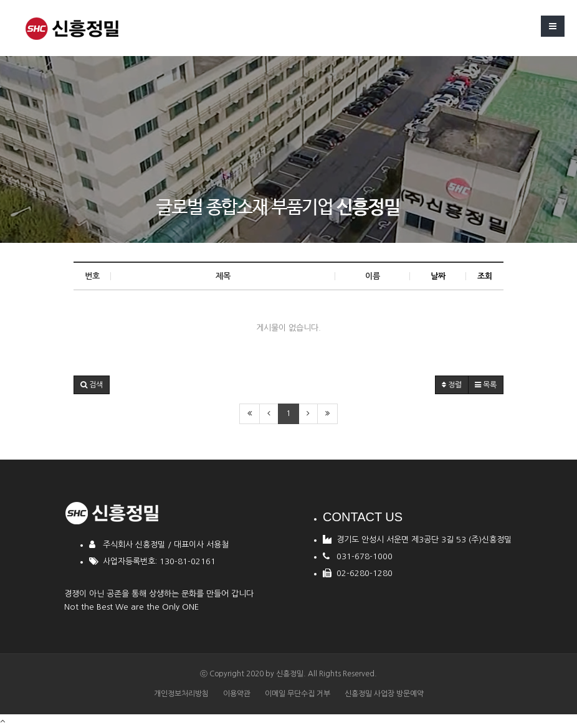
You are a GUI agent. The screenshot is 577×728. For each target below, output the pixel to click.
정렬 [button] (452, 385)
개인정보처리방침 (181, 694)
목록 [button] (486, 385)
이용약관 (237, 694)
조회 (485, 276)
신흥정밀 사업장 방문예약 (384, 694)
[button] (92, 385)
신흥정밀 (290, 674)
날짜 (438, 276)
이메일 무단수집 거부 (298, 694)
